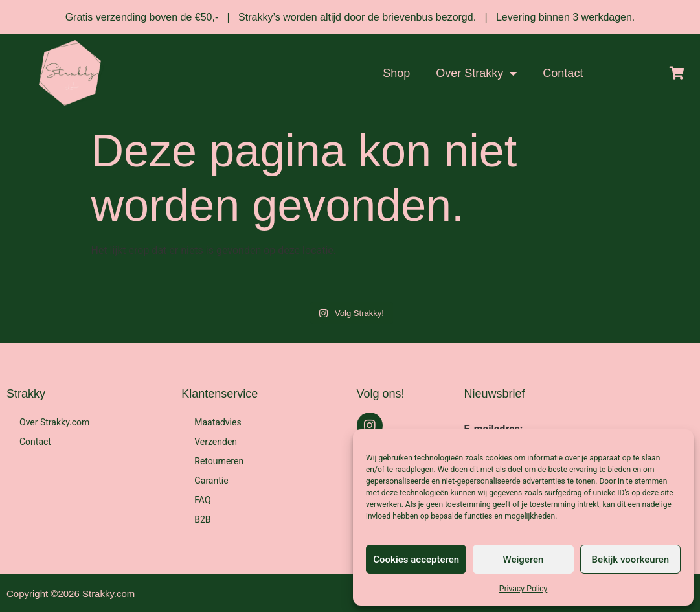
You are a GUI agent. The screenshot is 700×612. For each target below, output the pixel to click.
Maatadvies (218, 422)
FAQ (202, 500)
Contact (563, 73)
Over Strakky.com (54, 422)
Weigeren (524, 560)
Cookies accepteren (416, 560)
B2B (202, 519)
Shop (396, 73)
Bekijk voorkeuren (630, 560)
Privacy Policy (524, 589)
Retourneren (219, 461)
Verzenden (216, 442)
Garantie (211, 481)
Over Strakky (476, 73)
